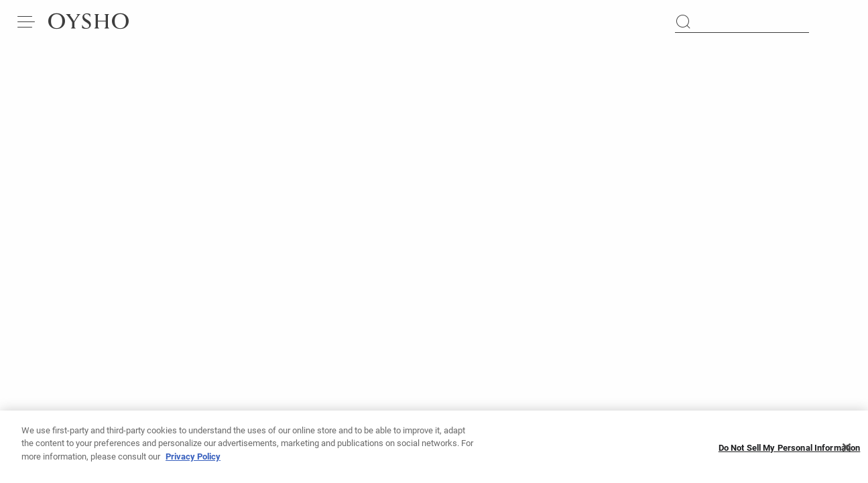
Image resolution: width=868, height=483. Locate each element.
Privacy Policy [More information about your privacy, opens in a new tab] (193, 461)
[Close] (847, 452)
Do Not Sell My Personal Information (790, 452)
